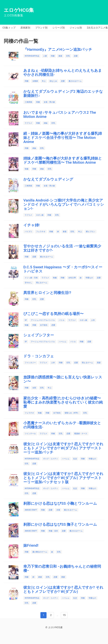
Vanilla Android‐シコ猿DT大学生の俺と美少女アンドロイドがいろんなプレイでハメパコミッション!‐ (64, 204)
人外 (93, 320)
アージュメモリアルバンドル (43, 320)
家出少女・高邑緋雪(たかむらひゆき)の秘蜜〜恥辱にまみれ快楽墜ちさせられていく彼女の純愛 (63, 402)
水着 (58, 510)
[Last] (64, 615)
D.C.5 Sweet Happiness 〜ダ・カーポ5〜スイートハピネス (63, 269)
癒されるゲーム (75, 81)
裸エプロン (90, 232)
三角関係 (28, 102)
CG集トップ (9, 28)
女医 (34, 388)
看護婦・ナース (81, 434)
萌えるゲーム (42, 283)
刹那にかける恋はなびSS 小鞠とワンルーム (60, 503)
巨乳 (68, 56)
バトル (62, 320)
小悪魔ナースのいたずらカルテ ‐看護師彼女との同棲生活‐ (62, 425)
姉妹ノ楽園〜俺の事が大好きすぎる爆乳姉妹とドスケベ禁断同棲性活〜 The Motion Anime (63, 160)
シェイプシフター (39, 335)
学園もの (89, 278)
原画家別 (25, 28)
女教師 (35, 81)
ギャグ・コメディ (51, 459)
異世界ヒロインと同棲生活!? (47, 293)
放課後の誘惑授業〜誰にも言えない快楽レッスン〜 (63, 379)
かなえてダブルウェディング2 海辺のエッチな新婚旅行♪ (63, 94)
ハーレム (63, 342)
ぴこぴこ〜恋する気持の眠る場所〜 (53, 314)
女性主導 (72, 278)
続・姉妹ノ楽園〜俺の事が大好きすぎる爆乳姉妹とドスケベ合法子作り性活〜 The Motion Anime (63, 138)
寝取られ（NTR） (72, 413)
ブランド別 (41, 28)
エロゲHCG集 (19, 10)
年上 (44, 81)
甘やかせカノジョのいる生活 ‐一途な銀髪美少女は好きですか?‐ (62, 248)
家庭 (60, 56)
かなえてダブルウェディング (48, 179)
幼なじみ (53, 81)
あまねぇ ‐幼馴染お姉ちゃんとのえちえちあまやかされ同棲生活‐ (63, 73)
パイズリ (28, 232)
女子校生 (44, 325)
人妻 (45, 56)
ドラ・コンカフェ (39, 356)
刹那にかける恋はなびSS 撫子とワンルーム (60, 524)
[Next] (51, 615)
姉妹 (46, 123)
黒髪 (99, 363)
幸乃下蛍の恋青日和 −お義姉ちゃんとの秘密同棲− (62, 569)
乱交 (75, 459)
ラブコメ (28, 123)
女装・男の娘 (49, 102)
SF (26, 320)
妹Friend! (31, 545)
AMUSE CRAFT (31, 510)
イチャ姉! (31, 225)
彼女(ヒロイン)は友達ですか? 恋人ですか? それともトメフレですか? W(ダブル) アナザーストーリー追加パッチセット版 (63, 478)
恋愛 (76, 56)
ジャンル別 (76, 28)
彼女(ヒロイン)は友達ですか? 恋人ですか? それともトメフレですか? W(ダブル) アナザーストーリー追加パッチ (63, 448)
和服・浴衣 (53, 531)
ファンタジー (30, 363)
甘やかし (28, 283)
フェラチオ (41, 232)
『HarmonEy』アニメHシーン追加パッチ (58, 50)
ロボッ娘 (40, 215)
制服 (27, 169)
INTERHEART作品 (32, 56)
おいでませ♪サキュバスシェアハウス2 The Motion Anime (60, 115)
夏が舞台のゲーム (40, 552)
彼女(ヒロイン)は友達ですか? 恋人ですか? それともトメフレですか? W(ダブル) (63, 590)
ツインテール (30, 434)
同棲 (53, 56)
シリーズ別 (59, 28)
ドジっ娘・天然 (31, 278)
